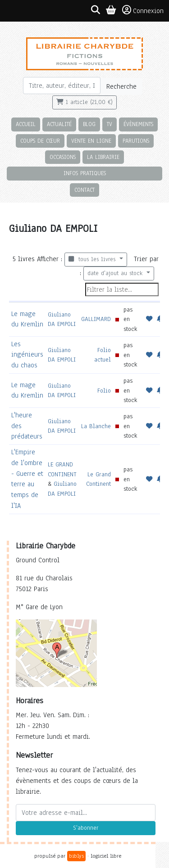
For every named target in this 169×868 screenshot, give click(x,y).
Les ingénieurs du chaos (27, 355)
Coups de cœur (40, 141)
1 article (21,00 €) (84, 102)
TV (110, 124)
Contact (84, 190)
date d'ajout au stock (116, 273)
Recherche (121, 86)
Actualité (59, 124)
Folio (104, 391)
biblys (76, 856)
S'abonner (86, 828)
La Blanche (96, 426)
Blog (89, 124)
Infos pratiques (85, 173)
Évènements (138, 124)
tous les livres (93, 259)
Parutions (136, 141)
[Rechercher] (62, 86)
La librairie (103, 157)
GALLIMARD (96, 319)
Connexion (143, 10)
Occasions (63, 157)
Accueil (26, 124)
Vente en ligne (91, 141)
